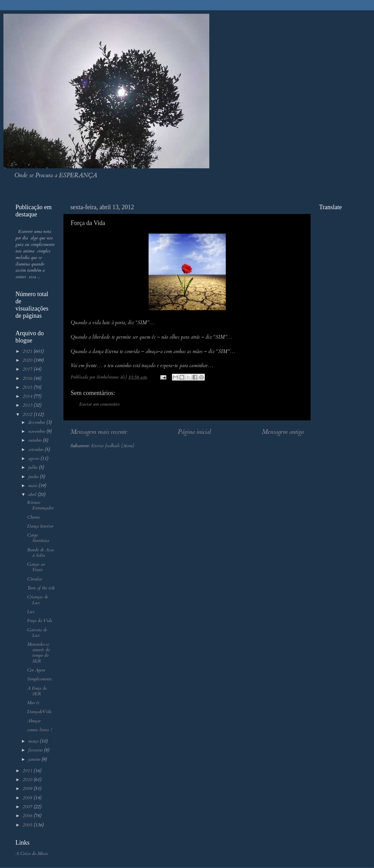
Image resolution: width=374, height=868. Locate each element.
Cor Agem (36, 670)
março (34, 741)
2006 (28, 816)
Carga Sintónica (38, 538)
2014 (28, 396)
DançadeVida (39, 712)
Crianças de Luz (38, 600)
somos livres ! (39, 730)
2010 (28, 780)
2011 (28, 771)
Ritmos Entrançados (40, 505)
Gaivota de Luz (37, 633)
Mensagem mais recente (99, 432)
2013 (28, 405)
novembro (37, 431)
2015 (28, 387)
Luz (31, 612)
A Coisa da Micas (32, 854)
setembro (36, 450)
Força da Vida (40, 621)
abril (33, 495)
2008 (28, 798)
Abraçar (34, 721)
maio (33, 486)
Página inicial (194, 432)
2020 (28, 360)
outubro (36, 440)
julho (33, 467)
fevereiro (36, 750)
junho (34, 477)
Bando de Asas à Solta (41, 553)
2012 (28, 415)
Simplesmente (39, 679)
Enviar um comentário (99, 404)
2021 (28, 351)
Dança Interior (40, 526)
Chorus (34, 517)
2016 (28, 379)
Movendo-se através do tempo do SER (38, 653)
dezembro (37, 422)
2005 (28, 825)
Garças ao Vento (36, 567)
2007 (28, 807)
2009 (28, 789)
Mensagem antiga (283, 432)
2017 (28, 369)
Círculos (35, 579)
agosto (34, 459)
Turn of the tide (41, 588)
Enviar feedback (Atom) (113, 446)
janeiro (35, 759)
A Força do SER (37, 691)
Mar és (33, 703)
